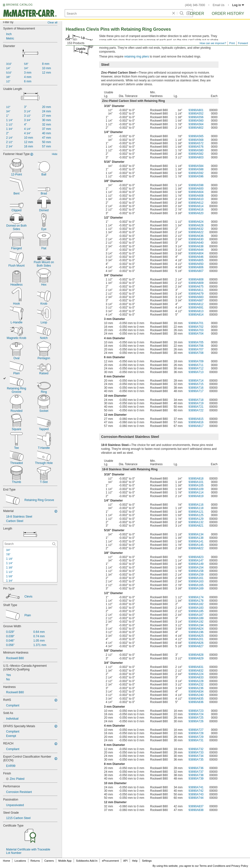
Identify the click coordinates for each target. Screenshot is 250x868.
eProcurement (110, 861)
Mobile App (65, 861)
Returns (35, 861)
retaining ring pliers (137, 57)
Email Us (219, 5)
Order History (228, 14)
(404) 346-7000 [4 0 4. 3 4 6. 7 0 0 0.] (195, 5)
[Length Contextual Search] (30, 544)
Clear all (52, 22)
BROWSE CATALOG (19, 5)
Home (6, 861)
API (125, 861)
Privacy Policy (240, 866)
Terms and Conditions (212, 866)
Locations (20, 861)
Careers (49, 861)
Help (135, 861)
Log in (238, 5)
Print (232, 43)
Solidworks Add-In (87, 861)
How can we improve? (213, 43)
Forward (243, 43)
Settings (147, 861)
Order (197, 14)
